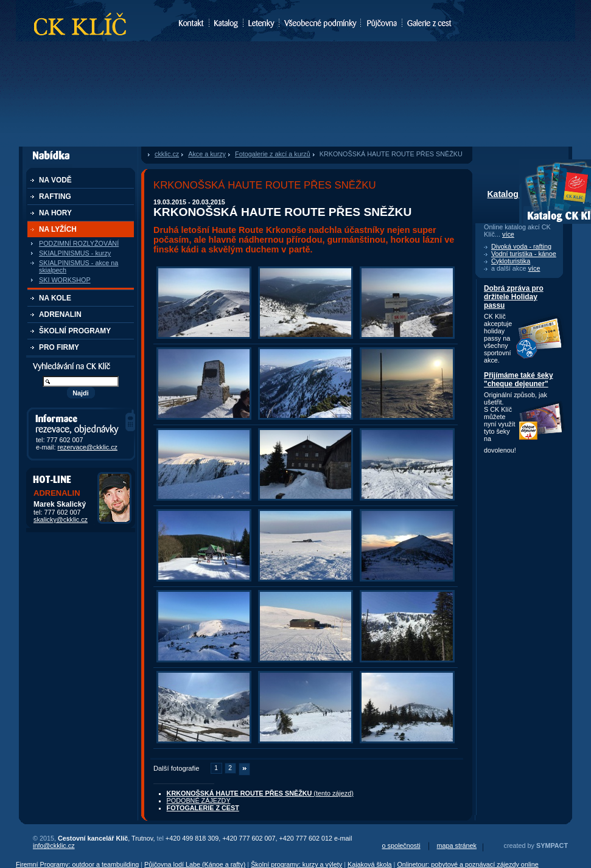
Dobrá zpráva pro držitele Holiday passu (514, 297)
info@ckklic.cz (54, 845)
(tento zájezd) (260, 793)
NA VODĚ (55, 180)
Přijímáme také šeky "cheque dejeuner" (519, 380)
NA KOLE (55, 298)
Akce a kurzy (207, 154)
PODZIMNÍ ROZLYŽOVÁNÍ (79, 243)
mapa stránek (457, 845)
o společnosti (401, 845)
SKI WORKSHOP (65, 280)
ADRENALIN (60, 314)
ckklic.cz (167, 154)
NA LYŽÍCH (58, 229)
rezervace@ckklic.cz (87, 447)
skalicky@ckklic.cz (61, 519)
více (508, 234)
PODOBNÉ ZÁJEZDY (199, 800)
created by (536, 845)
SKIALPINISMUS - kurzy (75, 253)
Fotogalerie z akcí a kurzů (273, 154)
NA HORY (55, 213)
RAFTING (55, 196)
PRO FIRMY (59, 347)
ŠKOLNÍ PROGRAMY (75, 331)
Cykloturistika (511, 261)
